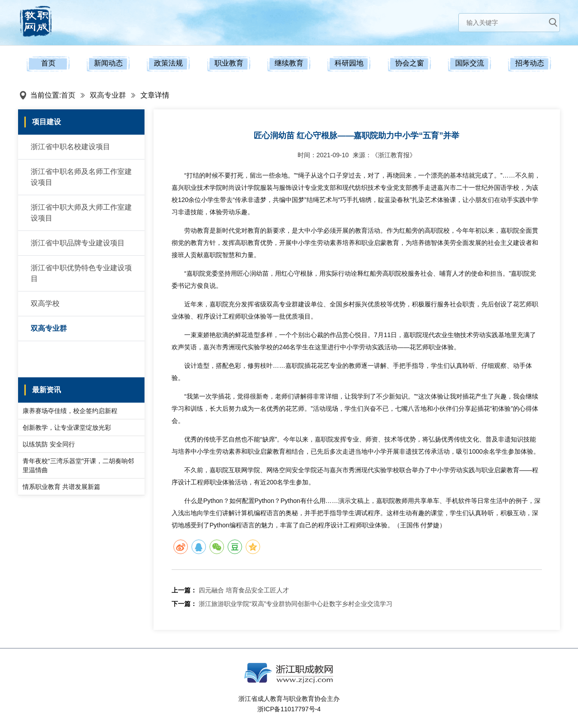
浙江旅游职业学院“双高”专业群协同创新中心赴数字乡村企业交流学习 (296, 604)
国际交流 (470, 63)
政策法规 (168, 63)
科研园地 (349, 63)
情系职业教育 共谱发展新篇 (61, 487)
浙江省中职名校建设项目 (70, 147)
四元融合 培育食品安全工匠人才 (244, 590)
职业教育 (229, 63)
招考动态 (530, 63)
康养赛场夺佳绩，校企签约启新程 (70, 411)
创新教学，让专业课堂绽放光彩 (67, 427)
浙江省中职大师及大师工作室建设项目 (81, 213)
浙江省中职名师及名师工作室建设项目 (81, 177)
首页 (48, 63)
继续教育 (289, 63)
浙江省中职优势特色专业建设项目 (81, 273)
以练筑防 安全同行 (49, 444)
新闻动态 (108, 63)
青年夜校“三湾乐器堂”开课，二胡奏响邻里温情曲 (78, 465)
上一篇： (184, 590)
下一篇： (184, 604)
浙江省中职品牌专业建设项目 (78, 243)
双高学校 (45, 303)
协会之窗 (410, 63)
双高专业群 (108, 95)
